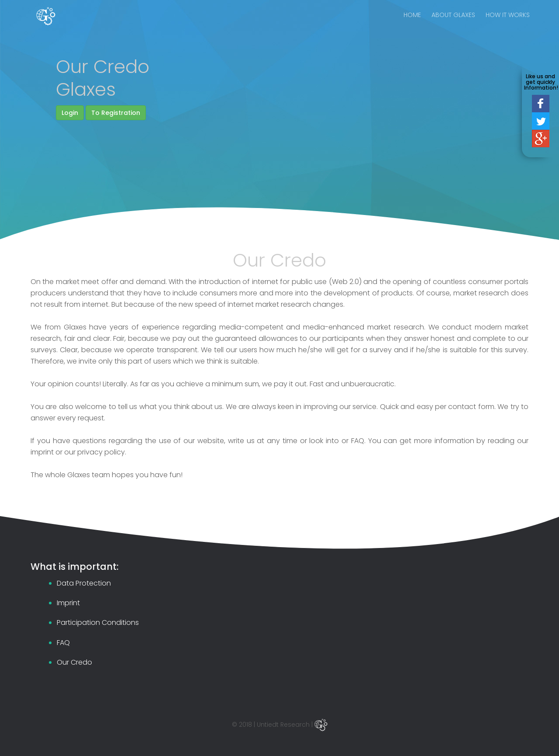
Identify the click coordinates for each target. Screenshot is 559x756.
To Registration (116, 113)
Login (70, 113)
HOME (412, 22)
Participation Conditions (98, 622)
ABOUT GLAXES (453, 22)
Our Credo (74, 662)
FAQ (63, 643)
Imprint (68, 603)
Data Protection (84, 583)
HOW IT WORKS (508, 22)
